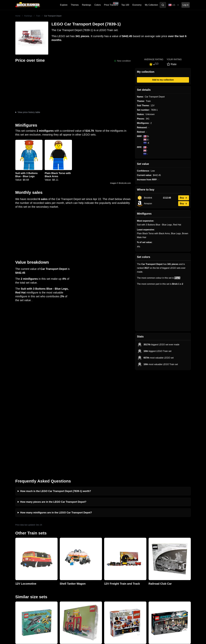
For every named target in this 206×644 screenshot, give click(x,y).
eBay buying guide (113, 572)
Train (38, 16)
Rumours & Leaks (68, 580)
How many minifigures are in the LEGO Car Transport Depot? (56, 411)
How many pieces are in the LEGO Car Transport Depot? (53, 400)
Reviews (64, 576)
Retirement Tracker (113, 567)
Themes (75, 5)
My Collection (151, 5)
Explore (64, 5)
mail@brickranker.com (26, 573)
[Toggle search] (163, 5)
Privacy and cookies (69, 589)
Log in (186, 5)
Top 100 (125, 5)
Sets (150, 572)
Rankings (87, 5)
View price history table (29, 112)
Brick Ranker (24, 562)
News (62, 567)
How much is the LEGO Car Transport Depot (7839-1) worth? (56, 390)
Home (18, 16)
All (149, 567)
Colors (98, 5)
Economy (137, 5)
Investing (64, 572)
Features (64, 585)
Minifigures (153, 576)
